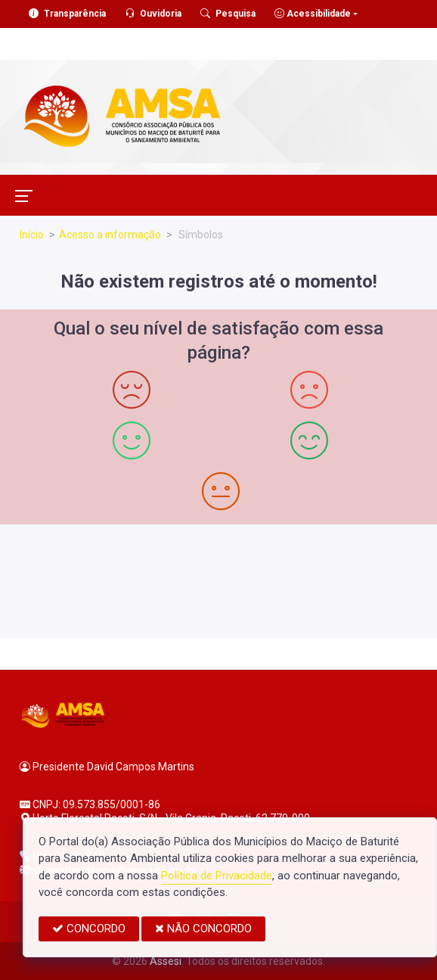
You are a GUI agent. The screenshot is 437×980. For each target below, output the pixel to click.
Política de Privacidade (217, 876)
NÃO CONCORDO (203, 929)
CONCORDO (89, 929)
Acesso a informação (110, 235)
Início (32, 235)
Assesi (166, 961)
